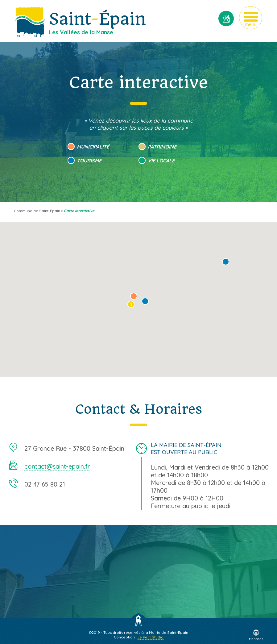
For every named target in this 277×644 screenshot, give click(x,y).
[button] (226, 262)
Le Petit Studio (151, 637)
